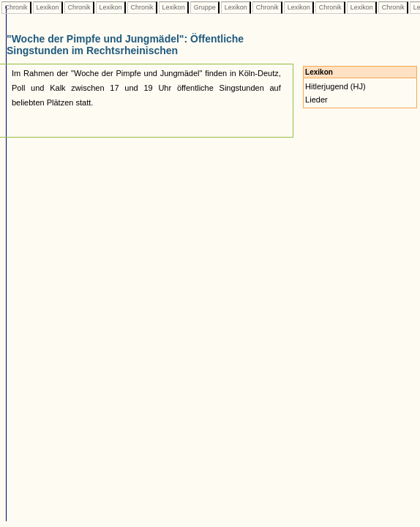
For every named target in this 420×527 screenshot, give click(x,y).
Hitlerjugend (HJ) (335, 86)
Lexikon (48, 7)
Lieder (316, 100)
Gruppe (205, 7)
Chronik (16, 7)
